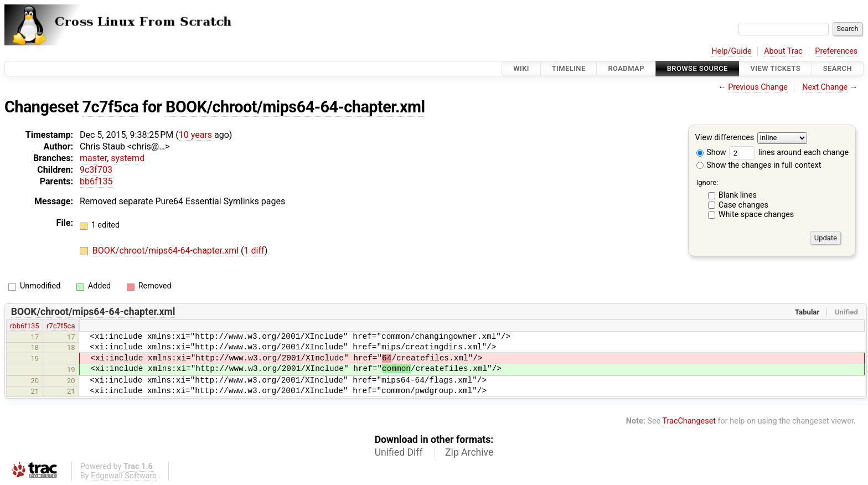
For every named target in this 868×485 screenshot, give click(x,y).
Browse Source (697, 68)
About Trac (783, 51)
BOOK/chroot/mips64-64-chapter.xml (295, 107)
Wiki (521, 68)
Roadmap (626, 68)
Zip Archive (469, 452)
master (93, 158)
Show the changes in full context (759, 165)
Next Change (825, 87)
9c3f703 (96, 170)
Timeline (569, 68)
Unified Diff (399, 452)
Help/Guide (731, 51)
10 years (195, 135)
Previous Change (758, 87)
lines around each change (789, 153)
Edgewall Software (124, 476)
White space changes (756, 215)
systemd (128, 158)
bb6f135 (96, 181)
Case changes (743, 205)
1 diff (254, 251)
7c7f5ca (111, 107)
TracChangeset (689, 421)
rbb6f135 (25, 326)
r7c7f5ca (61, 326)
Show (711, 153)
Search (838, 68)
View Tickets (776, 68)
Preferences (836, 51)
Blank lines (738, 195)
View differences (725, 138)
